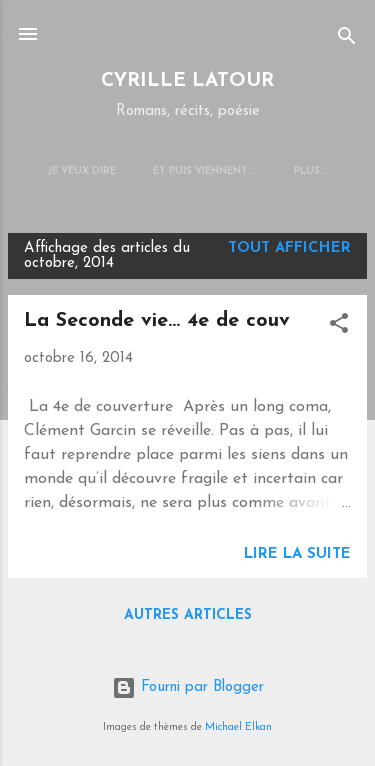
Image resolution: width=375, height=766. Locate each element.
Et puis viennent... (205, 171)
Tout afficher (289, 248)
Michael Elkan (238, 727)
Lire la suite (297, 554)
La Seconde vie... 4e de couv (157, 321)
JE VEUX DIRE (82, 171)
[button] (339, 327)
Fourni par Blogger (188, 687)
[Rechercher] (347, 40)
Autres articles (188, 615)
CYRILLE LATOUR (187, 81)
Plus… (310, 171)
